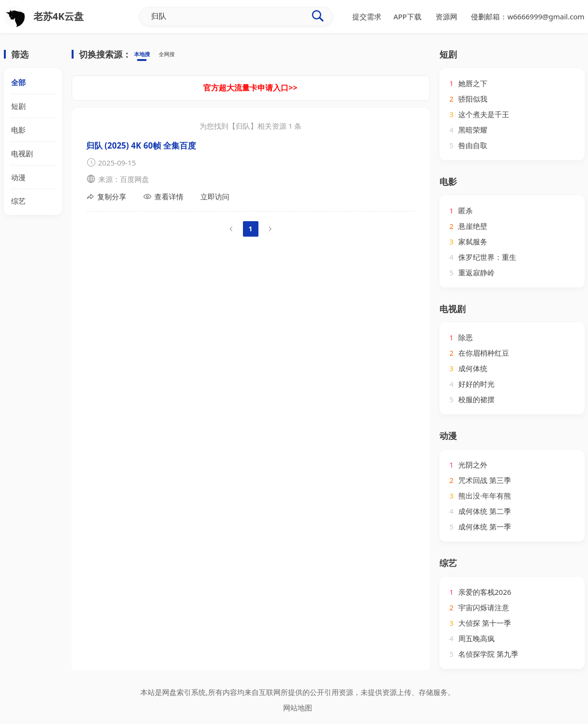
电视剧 (22, 153)
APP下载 (407, 16)
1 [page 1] (250, 229)
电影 (18, 130)
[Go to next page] (270, 229)
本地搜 (145, 55)
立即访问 (215, 196)
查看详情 (163, 197)
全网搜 (175, 55)
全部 (18, 82)
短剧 (18, 106)
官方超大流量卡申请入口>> (250, 88)
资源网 (446, 16)
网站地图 (298, 708)
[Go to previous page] (231, 229)
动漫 (18, 177)
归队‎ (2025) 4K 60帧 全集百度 (141, 145)
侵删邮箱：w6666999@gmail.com (528, 16)
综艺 (18, 201)
